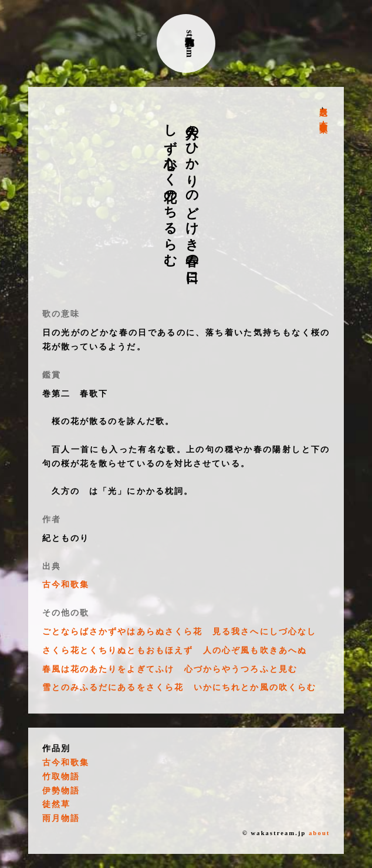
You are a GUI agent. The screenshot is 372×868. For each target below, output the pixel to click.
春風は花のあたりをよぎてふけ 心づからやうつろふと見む (170, 669)
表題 (323, 102)
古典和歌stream (190, 44)
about (319, 833)
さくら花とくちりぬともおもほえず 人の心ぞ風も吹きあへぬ (175, 650)
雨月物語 (61, 818)
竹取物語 (61, 777)
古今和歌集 (323, 117)
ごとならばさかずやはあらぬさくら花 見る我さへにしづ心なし (180, 632)
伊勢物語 (61, 791)
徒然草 (56, 804)
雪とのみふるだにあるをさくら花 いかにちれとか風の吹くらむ (180, 687)
